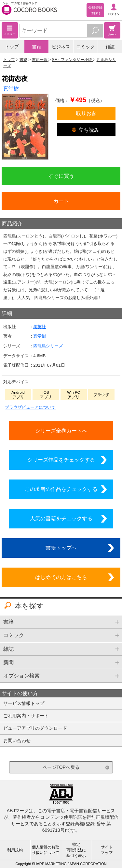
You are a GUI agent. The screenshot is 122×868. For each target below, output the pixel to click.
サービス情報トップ (24, 703)
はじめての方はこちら (61, 577)
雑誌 (110, 47)
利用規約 (15, 850)
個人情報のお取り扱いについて (46, 850)
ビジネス (61, 47)
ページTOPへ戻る (61, 767)
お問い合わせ (17, 740)
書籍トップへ (61, 548)
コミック (86, 47)
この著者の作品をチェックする (61, 489)
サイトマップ (107, 850)
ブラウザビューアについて (30, 407)
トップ (12, 47)
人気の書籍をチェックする (61, 518)
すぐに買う (61, 176)
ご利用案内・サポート (26, 716)
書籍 (36, 47)
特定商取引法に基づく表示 (76, 850)
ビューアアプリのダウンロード (35, 728)
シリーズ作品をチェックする (61, 460)
